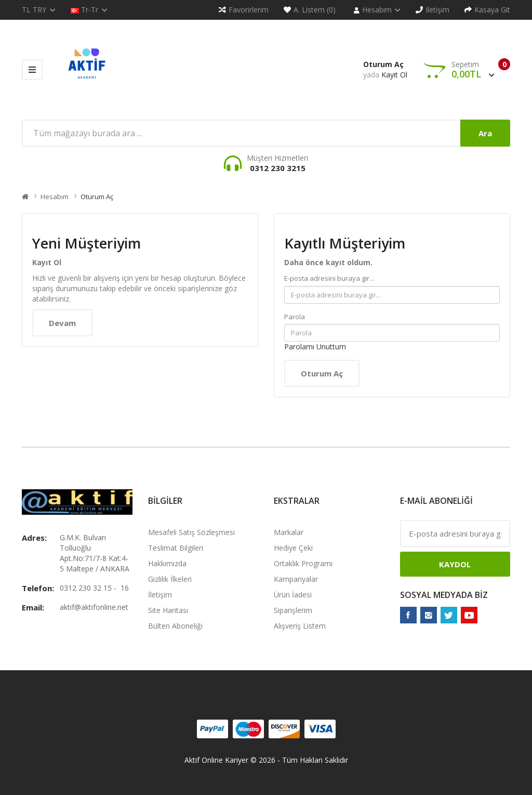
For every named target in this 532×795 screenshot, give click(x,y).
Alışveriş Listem (300, 626)
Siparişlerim (293, 610)
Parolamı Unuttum (315, 347)
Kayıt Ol (394, 75)
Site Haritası (168, 610)
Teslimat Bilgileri (176, 548)
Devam (62, 323)
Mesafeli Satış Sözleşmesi (191, 532)
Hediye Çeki (293, 548)
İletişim (160, 595)
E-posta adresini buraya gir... (329, 278)
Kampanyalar (296, 579)
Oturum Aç (383, 64)
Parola (295, 317)
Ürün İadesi (293, 595)
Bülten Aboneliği (175, 626)
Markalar (289, 532)
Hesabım (55, 197)
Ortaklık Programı (303, 563)
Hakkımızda (167, 563)
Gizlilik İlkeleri (170, 579)
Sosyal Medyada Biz (444, 595)
